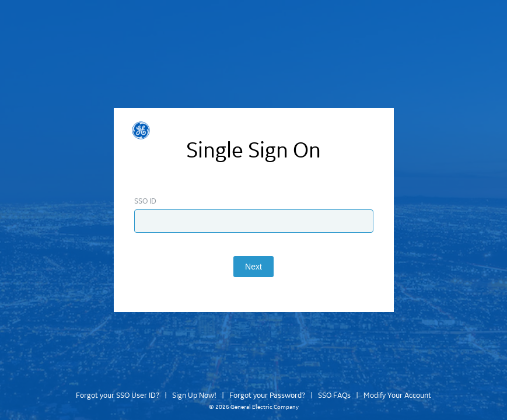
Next (254, 267)
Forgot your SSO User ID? (118, 395)
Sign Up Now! (194, 395)
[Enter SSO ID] (254, 221)
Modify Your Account (397, 395)
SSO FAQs (334, 395)
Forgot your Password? (267, 395)
